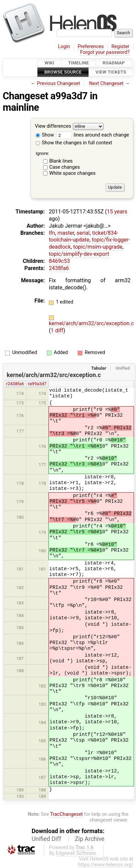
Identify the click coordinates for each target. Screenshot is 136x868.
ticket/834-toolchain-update (84, 236)
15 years (117, 212)
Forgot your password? (105, 52)
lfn (52, 233)
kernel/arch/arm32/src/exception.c (91, 323)
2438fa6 (59, 268)
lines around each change (93, 135)
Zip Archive (90, 839)
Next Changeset (106, 84)
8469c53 (59, 261)
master (66, 233)
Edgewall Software (76, 853)
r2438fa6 (15, 384)
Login (64, 47)
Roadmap (114, 63)
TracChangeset (67, 814)
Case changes (64, 167)
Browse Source (63, 72)
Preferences (91, 47)
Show (45, 135)
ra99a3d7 (37, 384)
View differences (53, 126)
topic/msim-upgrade (98, 247)
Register (120, 47)
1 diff (57, 330)
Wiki (49, 63)
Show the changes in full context (74, 143)
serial (83, 233)
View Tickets (111, 72)
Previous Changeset (59, 84)
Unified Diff (46, 839)
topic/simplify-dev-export (79, 254)
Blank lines (61, 161)
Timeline (79, 63)
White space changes (72, 173)
